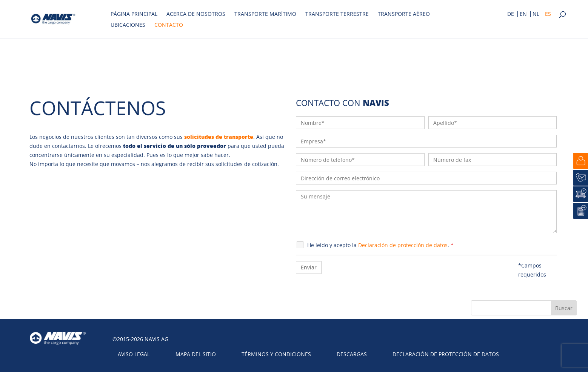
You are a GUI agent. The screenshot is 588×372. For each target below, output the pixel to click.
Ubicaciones (128, 25)
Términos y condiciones (276, 354)
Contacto (169, 25)
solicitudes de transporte (219, 137)
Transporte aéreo (404, 14)
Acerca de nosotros (196, 14)
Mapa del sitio (196, 354)
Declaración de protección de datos (446, 354)
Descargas (352, 354)
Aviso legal (134, 354)
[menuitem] (511, 15)
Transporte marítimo (265, 14)
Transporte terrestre (337, 14)
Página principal (134, 14)
